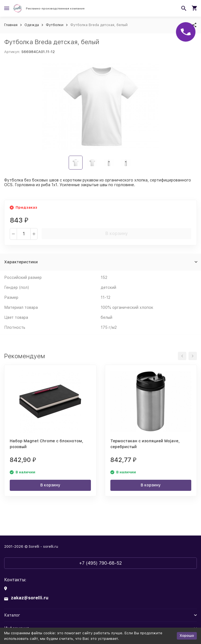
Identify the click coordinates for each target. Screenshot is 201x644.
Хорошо (187, 636)
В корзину (117, 233)
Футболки (55, 25)
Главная (11, 25)
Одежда (32, 25)
